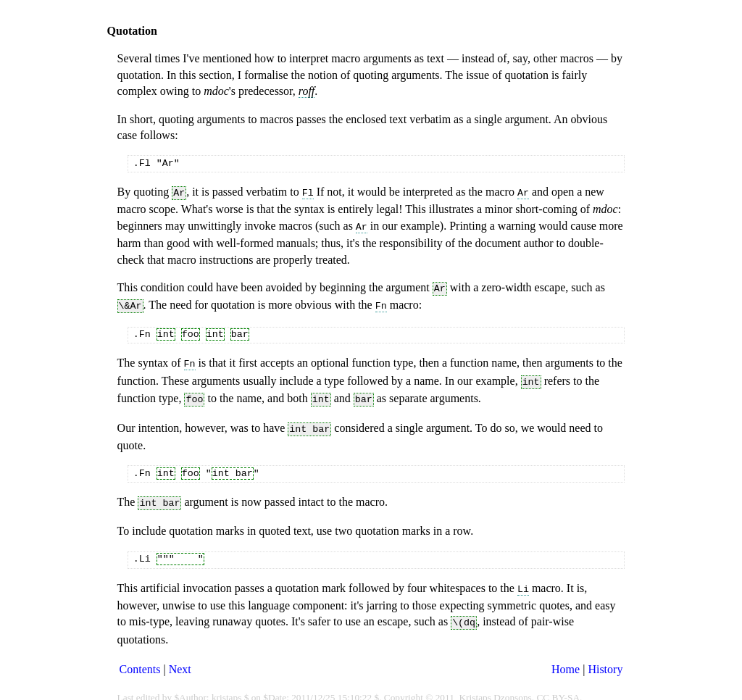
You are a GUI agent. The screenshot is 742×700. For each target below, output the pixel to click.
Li (523, 575)
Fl (308, 192)
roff (307, 91)
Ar (523, 192)
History (605, 654)
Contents (140, 654)
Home (566, 654)
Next (180, 654)
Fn (381, 301)
